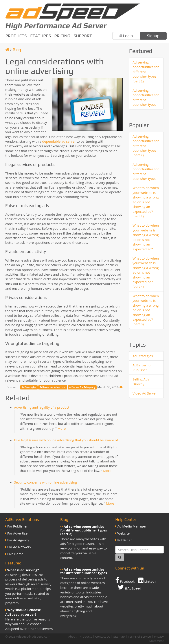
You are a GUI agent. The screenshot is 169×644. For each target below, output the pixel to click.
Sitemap (119, 637)
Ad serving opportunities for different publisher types (146, 97)
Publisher (125, 540)
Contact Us (103, 637)
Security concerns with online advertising (45, 482)
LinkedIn (148, 580)
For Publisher (17, 526)
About (72, 637)
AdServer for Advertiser (53, 387)
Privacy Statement (157, 639)
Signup (153, 36)
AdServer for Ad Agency (82, 387)
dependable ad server (59, 141)
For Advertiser (18, 533)
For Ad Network (19, 547)
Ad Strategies (29, 387)
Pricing (62, 36)
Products (16, 36)
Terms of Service (139, 637)
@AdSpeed (129, 587)
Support (83, 36)
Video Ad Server (145, 393)
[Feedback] (121, 387)
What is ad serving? (23, 570)
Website (123, 533)
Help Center (126, 519)
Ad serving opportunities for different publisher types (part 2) (146, 72)
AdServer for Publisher (142, 367)
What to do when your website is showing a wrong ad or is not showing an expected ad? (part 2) (146, 202)
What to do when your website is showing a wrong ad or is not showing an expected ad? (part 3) (146, 310)
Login (128, 36)
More (62, 428)
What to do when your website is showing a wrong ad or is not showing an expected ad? (146, 237)
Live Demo (15, 554)
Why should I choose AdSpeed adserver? (23, 612)
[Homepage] (7, 50)
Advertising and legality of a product (42, 407)
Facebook (125, 580)
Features (40, 36)
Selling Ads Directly (141, 381)
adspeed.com (41, 637)
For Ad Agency (18, 540)
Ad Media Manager (132, 526)
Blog (17, 50)
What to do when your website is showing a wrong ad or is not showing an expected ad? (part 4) (146, 272)
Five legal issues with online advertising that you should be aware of (66, 440)
